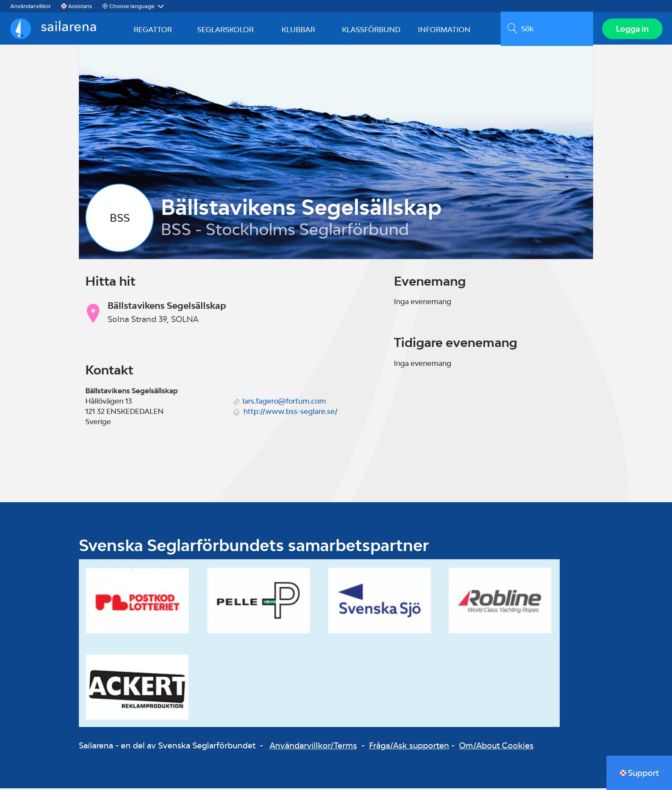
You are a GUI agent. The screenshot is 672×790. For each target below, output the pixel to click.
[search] (546, 30)
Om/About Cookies (496, 748)
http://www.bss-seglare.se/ (291, 413)
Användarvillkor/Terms (313, 748)
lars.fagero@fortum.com (284, 403)
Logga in (631, 30)
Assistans (80, 6)
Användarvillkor (31, 6)
